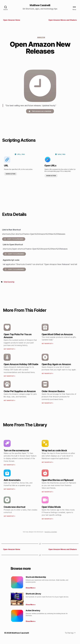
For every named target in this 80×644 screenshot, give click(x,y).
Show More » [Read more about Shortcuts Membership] (31, 588)
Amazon (41, 37)
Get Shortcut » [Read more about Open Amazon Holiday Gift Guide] (9, 376)
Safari (59, 154)
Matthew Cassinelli (40, 5)
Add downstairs (12, 480)
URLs (19, 154)
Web (23, 154)
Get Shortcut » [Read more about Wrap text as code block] (47, 462)
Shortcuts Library (33, 594)
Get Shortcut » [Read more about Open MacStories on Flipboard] (47, 492)
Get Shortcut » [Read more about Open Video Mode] (47, 519)
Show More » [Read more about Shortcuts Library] (31, 605)
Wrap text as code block (54, 451)
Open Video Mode (51, 507)
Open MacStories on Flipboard (58, 480)
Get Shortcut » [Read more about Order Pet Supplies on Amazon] (9, 401)
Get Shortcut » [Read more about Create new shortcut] (9, 516)
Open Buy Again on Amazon (56, 364)
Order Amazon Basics (53, 391)
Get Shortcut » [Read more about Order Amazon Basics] (47, 403)
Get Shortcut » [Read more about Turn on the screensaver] (9, 465)
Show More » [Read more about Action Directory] (31, 621)
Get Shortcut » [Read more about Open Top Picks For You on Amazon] (9, 349)
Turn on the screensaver (16, 451)
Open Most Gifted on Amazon (57, 334)
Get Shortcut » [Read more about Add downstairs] (9, 489)
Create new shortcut (14, 507)
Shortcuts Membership (36, 577)
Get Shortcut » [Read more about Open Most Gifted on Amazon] (47, 344)
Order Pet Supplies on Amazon (20, 391)
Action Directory (33, 611)
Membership (9, 282)
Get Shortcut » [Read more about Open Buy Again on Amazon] (47, 374)
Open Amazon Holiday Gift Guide (21, 364)
